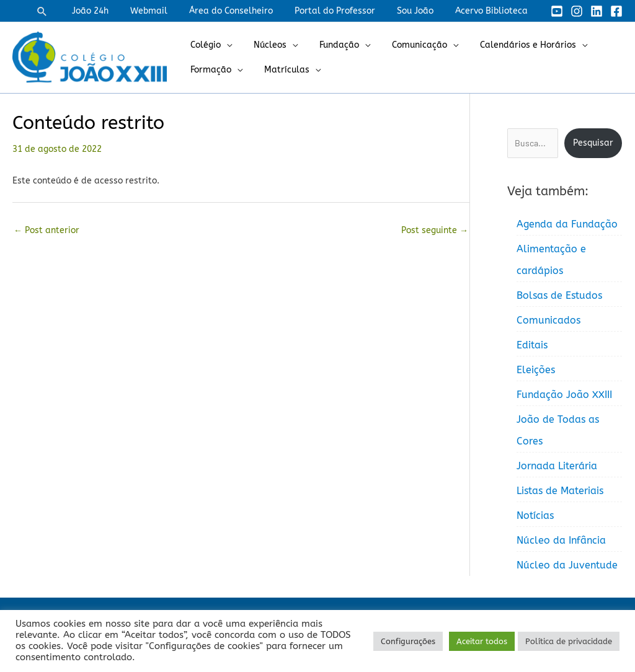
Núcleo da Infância (561, 540)
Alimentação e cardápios (551, 260)
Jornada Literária (557, 466)
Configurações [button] (408, 641)
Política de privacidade (569, 641)
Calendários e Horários (508, 45)
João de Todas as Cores (558, 430)
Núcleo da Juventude (567, 565)
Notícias (535, 515)
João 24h (114, 11)
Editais (532, 345)
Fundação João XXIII (564, 395)
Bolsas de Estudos (559, 295)
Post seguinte (435, 230)
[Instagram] (577, 11)
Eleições (536, 370)
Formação (208, 70)
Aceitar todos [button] (482, 641)
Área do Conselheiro (246, 11)
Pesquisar (593, 143)
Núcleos (263, 45)
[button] (68, 11)
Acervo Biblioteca (493, 11)
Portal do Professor (345, 11)
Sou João (421, 11)
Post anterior (47, 230)
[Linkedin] (597, 11)
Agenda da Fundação (567, 224)
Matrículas (280, 70)
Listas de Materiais (560, 491)
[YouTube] (557, 11)
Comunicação (404, 45)
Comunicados (548, 320)
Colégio (203, 45)
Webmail (168, 11)
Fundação (328, 45)
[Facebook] (616, 11)
